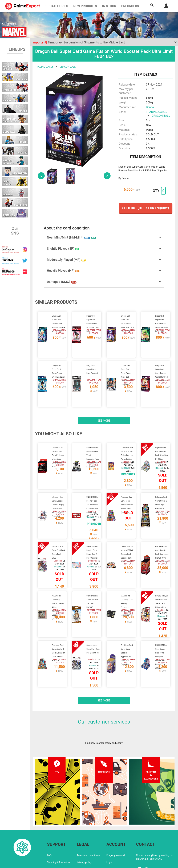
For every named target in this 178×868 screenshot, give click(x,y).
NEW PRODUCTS (85, 6)
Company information (89, 840)
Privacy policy (84, 833)
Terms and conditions (89, 826)
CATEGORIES (57, 6)
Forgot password (116, 826)
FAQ (49, 826)
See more (104, 412)
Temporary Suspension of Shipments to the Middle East (78, 42)
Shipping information (58, 833)
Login (109, 833)
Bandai (150, 107)
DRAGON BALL (67, 67)
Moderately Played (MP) (66, 260)
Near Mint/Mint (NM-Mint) (71, 237)
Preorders (130, 6)
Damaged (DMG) (62, 282)
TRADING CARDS (44, 67)
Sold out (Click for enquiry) (146, 208)
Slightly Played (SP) (63, 249)
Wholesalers (113, 840)
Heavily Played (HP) (63, 271)
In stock (109, 6)
